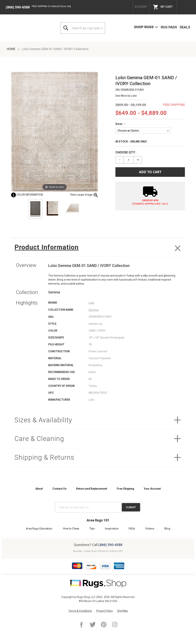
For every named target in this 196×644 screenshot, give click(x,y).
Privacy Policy (105, 611)
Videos (150, 529)
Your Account (152, 489)
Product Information (47, 247)
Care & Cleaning (40, 439)
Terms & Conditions (80, 611)
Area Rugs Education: (39, 529)
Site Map (122, 611)
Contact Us (60, 489)
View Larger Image (84, 195)
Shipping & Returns (45, 458)
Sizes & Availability (44, 420)
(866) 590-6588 (18, 7)
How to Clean (71, 529)
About (39, 489)
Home (11, 49)
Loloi (134, 96)
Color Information (27, 195)
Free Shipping (125, 489)
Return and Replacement (92, 489)
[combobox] (83, 28)
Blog (167, 529)
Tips (92, 529)
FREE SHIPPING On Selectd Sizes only (51, 6)
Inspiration (112, 529)
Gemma (94, 310)
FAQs (132, 529)
